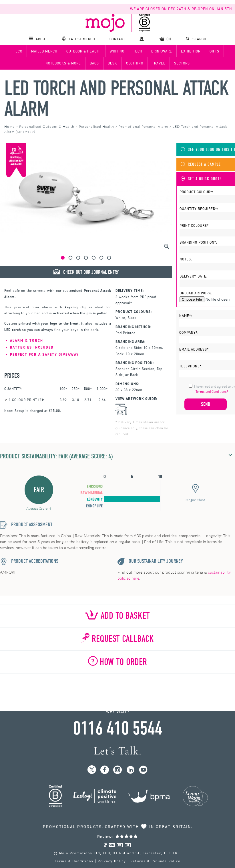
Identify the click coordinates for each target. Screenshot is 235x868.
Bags (94, 63)
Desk (112, 63)
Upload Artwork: (196, 293)
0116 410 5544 (117, 729)
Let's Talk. (118, 751)
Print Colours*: (195, 226)
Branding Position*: (198, 242)
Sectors (182, 63)
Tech (138, 51)
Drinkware (162, 51)
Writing (117, 51)
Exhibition (191, 51)
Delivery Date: (194, 276)
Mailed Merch (44, 51)
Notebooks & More (63, 63)
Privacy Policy (112, 861)
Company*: (189, 333)
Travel (159, 63)
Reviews (118, 837)
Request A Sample (201, 164)
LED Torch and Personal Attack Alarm (116, 99)
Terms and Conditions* (212, 392)
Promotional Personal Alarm (143, 127)
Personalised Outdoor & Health (47, 127)
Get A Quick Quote (201, 179)
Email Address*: (195, 349)
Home (9, 127)
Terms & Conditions (74, 861)
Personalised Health (96, 127)
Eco (19, 51)
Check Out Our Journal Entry (86, 272)
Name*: (186, 316)
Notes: (186, 259)
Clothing (135, 63)
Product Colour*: (196, 192)
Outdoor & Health (84, 51)
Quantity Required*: (199, 209)
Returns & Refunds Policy (155, 861)
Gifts (214, 51)
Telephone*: (191, 366)
